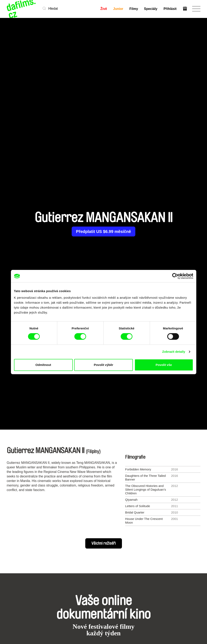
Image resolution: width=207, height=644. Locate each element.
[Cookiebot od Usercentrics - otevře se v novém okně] (175, 276)
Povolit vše (164, 365)
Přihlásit (170, 9)
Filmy (134, 9)
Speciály (151, 9)
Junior (118, 9)
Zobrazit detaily (174, 352)
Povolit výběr (103, 365)
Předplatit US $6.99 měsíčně (103, 232)
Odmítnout (43, 365)
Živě (104, 9)
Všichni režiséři (104, 543)
